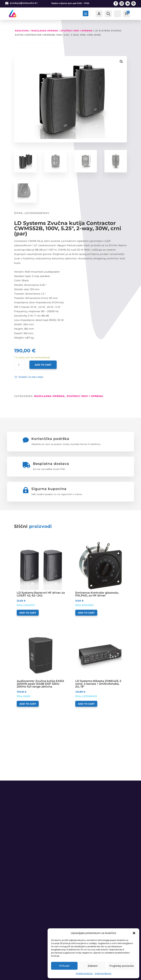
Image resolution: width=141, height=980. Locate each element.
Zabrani (93, 966)
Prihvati (64, 966)
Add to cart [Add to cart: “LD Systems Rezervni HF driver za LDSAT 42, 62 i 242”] (28, 613)
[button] (134, 933)
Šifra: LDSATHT (41, 574)
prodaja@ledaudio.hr (24, 3)
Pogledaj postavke (122, 966)
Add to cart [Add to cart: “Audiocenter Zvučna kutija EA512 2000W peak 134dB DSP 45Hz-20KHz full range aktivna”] (28, 704)
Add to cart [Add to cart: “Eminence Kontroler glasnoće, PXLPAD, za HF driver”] (86, 613)
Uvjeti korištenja (103, 973)
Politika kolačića (84, 973)
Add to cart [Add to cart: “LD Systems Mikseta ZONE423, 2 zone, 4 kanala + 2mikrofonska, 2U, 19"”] (86, 704)
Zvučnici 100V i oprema (76, 31)
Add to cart (43, 365)
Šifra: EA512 (41, 664)
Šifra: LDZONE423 (100, 664)
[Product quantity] (20, 365)
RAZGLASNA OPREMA (45, 31)
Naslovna (22, 31)
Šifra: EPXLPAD (100, 574)
